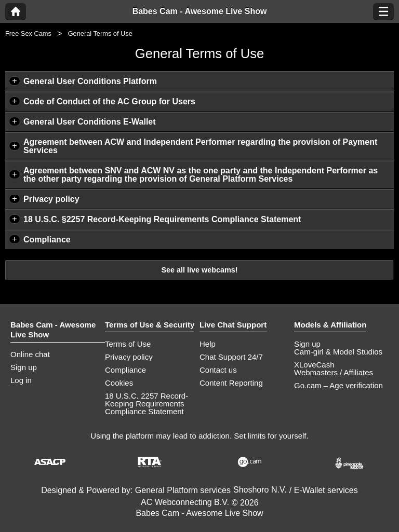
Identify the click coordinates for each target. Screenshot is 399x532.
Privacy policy (51, 199)
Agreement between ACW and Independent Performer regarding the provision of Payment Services (200, 146)
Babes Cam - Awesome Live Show (200, 11)
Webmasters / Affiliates (334, 372)
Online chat (30, 354)
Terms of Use (128, 344)
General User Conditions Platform (90, 81)
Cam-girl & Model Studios (338, 352)
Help (208, 344)
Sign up (24, 367)
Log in (21, 380)
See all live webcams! (199, 270)
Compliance (47, 240)
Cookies (119, 383)
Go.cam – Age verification (338, 385)
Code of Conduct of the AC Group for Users (109, 101)
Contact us (218, 370)
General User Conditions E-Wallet (90, 122)
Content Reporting (231, 383)
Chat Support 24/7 (231, 357)
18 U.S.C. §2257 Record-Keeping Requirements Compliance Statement (162, 219)
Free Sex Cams (28, 33)
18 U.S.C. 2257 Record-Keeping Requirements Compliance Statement (147, 404)
